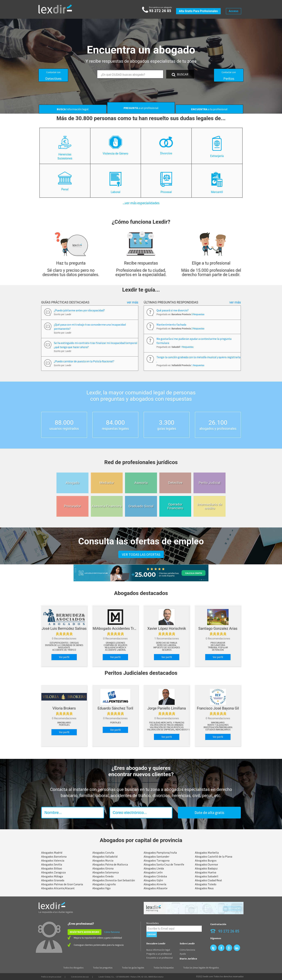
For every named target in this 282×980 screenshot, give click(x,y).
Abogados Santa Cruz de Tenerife (164, 864)
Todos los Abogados (73, 968)
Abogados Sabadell (207, 876)
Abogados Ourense (206, 864)
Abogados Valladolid (105, 856)
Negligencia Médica (115, 648)
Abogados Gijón (153, 880)
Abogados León (153, 872)
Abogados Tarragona (157, 860)
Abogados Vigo (102, 888)
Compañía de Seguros (115, 645)
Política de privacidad (51, 977)
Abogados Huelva (206, 872)
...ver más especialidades (141, 203)
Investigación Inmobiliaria (218, 727)
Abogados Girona (103, 868)
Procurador (218, 643)
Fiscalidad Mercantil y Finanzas (167, 723)
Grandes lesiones (115, 643)
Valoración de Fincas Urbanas (167, 725)
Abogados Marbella (207, 853)
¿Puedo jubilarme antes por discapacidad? (79, 310)
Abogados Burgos (206, 860)
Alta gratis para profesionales (198, 11)
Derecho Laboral (167, 645)
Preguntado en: (180, 314)
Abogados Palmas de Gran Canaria (62, 884)
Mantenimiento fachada (171, 325)
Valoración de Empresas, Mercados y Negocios (173, 730)
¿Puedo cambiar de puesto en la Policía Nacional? (84, 361)
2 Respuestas (198, 329)
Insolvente (64, 648)
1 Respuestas (187, 347)
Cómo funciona (112, 932)
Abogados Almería (155, 884)
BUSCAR (180, 74)
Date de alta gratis (209, 813)
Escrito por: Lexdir (63, 314)
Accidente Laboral (115, 650)
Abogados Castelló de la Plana (214, 856)
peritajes (64, 725)
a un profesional (141, 108)
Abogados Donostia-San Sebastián (114, 880)
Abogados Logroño (104, 884)
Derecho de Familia (167, 643)
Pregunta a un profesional (159, 954)
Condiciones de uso (80, 977)
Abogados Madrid (52, 853)
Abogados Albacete (156, 888)
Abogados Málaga (52, 876)
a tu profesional (209, 109)
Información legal (73, 109)
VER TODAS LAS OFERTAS (141, 554)
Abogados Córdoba (155, 876)
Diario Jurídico (188, 959)
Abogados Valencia (53, 860)
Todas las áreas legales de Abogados (201, 968)
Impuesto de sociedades (167, 648)
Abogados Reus (204, 888)
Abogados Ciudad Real (208, 880)
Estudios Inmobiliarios (218, 730)
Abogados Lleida (154, 868)
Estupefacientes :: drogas (64, 643)
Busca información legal (158, 950)
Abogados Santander (156, 856)
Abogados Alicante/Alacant (58, 888)
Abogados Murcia (103, 860)
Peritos (229, 76)
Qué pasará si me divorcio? (173, 310)
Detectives (53, 76)
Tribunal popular (218, 648)
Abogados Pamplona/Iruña (160, 853)
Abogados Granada (53, 880)
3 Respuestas (198, 314)
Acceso (234, 11)
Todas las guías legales (133, 968)
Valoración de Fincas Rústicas (167, 727)
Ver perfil (64, 657)
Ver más (133, 302)
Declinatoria (218, 645)
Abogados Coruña (103, 853)
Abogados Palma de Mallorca (110, 864)
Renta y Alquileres (218, 725)
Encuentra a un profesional (160, 958)
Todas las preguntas (103, 968)
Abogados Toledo (206, 884)
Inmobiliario (64, 723)
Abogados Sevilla (52, 864)
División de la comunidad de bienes (64, 645)
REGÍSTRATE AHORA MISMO (85, 932)
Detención (218, 650)
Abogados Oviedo (103, 876)
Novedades (153, 923)
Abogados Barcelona (54, 856)
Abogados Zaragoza (53, 872)
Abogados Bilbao (52, 868)
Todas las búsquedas (164, 968)
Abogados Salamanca (106, 872)
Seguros (167, 650)
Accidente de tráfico (64, 650)
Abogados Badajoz (206, 868)
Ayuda (183, 954)
